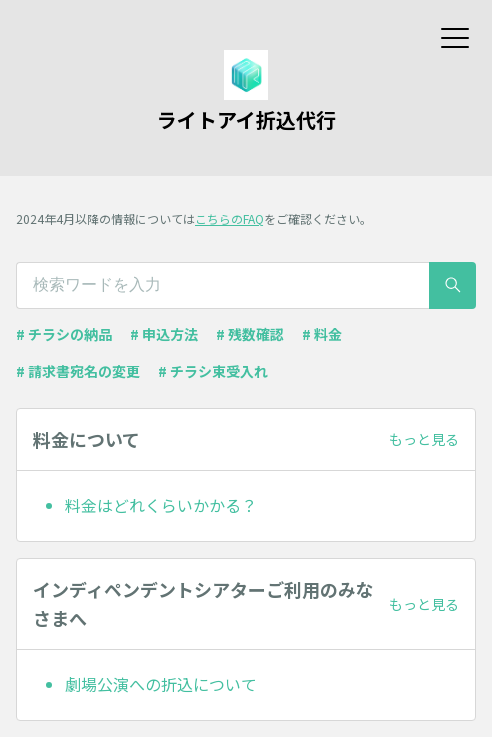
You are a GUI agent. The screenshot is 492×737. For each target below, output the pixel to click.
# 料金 (322, 334)
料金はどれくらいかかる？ (161, 505)
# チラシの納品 (64, 334)
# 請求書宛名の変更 (78, 371)
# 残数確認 (250, 334)
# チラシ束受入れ (213, 371)
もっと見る (424, 439)
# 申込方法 (164, 334)
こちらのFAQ (229, 218)
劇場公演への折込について (161, 684)
